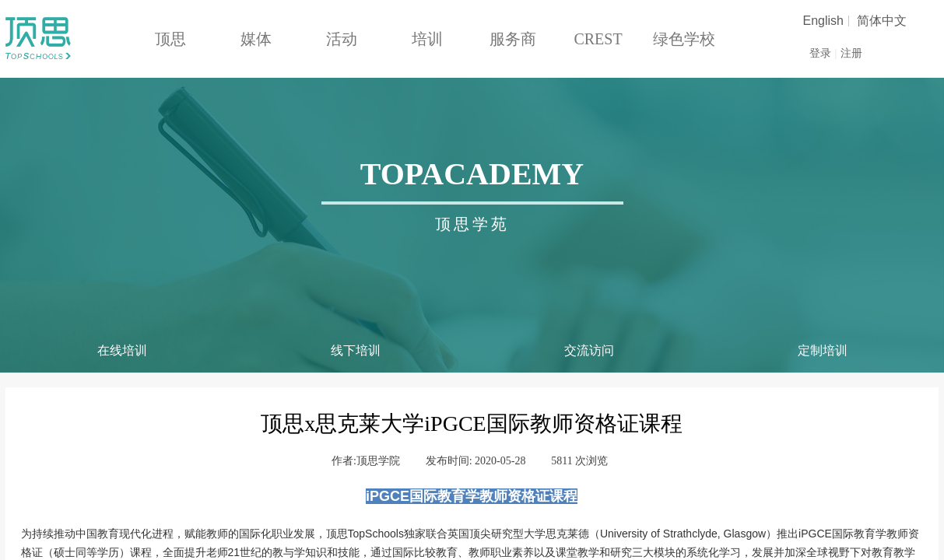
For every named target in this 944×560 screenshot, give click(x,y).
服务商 (513, 39)
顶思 (170, 39)
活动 (342, 39)
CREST (598, 39)
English (823, 21)
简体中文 (882, 21)
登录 (820, 53)
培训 (427, 39)
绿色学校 (684, 39)
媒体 (256, 39)
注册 (851, 53)
